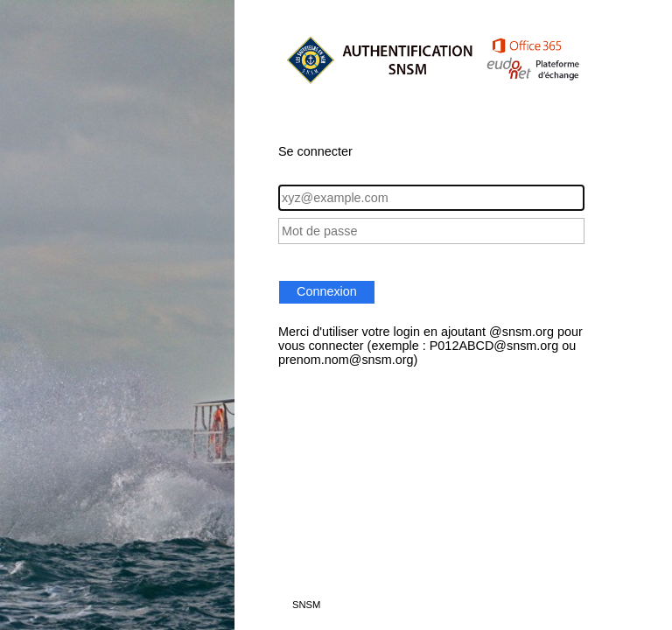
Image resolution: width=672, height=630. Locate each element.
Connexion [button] (327, 291)
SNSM (306, 605)
